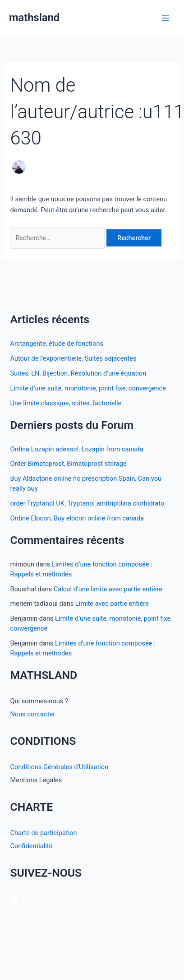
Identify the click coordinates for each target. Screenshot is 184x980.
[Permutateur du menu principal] (166, 18)
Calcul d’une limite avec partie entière (108, 589)
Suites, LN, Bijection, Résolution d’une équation (78, 373)
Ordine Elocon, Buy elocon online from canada (77, 518)
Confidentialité (31, 846)
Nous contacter (32, 714)
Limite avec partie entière (112, 604)
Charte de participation (43, 833)
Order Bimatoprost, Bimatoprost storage (68, 464)
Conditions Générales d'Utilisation (59, 767)
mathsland (34, 18)
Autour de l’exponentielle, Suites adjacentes (73, 358)
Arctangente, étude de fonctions (57, 344)
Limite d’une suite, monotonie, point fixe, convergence (88, 388)
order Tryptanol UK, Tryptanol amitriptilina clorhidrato (87, 503)
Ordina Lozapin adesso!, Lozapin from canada (76, 449)
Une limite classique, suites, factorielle (66, 403)
